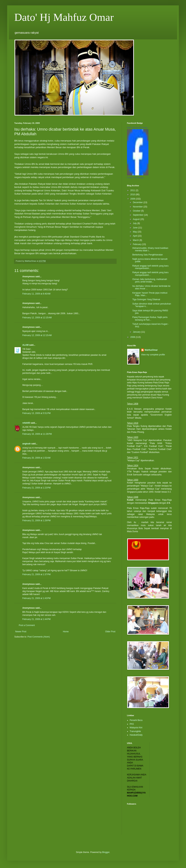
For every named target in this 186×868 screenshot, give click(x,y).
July (135, 223)
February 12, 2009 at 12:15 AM (37, 318)
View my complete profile (153, 355)
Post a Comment (27, 625)
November (138, 207)
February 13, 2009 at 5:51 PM (36, 413)
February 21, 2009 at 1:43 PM (36, 598)
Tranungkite (135, 731)
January (137, 332)
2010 (133, 195)
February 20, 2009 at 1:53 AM (36, 458)
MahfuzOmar (151, 350)
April (135, 236)
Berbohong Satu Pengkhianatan (148, 255)
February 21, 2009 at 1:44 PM (36, 619)
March (136, 240)
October (137, 211)
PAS (132, 724)
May (135, 232)
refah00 (26, 423)
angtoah (27, 444)
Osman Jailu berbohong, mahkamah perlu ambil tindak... (150, 280)
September (138, 215)
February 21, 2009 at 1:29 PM (36, 521)
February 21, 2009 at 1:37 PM (36, 574)
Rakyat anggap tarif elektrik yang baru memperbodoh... (150, 267)
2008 (133, 337)
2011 (133, 190)
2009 (133, 199)
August (137, 219)
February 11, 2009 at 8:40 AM (36, 294)
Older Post (110, 632)
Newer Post (21, 632)
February (137, 244)
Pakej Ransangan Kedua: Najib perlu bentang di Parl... (150, 318)
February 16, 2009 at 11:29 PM (37, 434)
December (138, 202)
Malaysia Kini (136, 728)
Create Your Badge (135, 178)
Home (66, 632)
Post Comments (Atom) (39, 637)
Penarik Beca (136, 720)
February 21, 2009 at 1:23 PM (36, 488)
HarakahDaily (136, 735)
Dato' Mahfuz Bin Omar (137, 128)
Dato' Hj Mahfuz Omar (64, 17)
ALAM (25, 345)
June (135, 228)
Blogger (106, 852)
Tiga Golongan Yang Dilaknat (146, 299)
